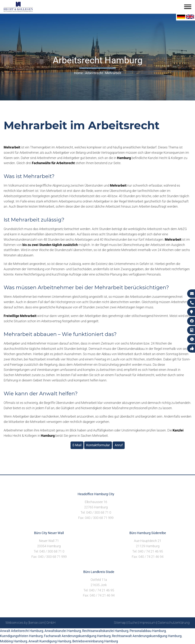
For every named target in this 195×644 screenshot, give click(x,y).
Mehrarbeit (113, 73)
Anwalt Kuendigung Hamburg (50, 641)
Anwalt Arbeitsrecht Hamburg (22, 631)
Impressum (147, 623)
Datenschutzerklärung (174, 623)
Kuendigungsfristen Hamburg (21, 636)
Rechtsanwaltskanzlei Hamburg (105, 631)
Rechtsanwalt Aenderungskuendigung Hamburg (147, 636)
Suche (133, 623)
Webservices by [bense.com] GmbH (31, 623)
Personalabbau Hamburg (148, 631)
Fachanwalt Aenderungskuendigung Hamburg (77, 636)
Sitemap (120, 623)
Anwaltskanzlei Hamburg (63, 631)
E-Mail (77, 445)
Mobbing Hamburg (14, 641)
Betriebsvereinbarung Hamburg (95, 641)
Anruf (119, 445)
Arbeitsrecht (94, 73)
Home (78, 73)
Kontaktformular (98, 445)
